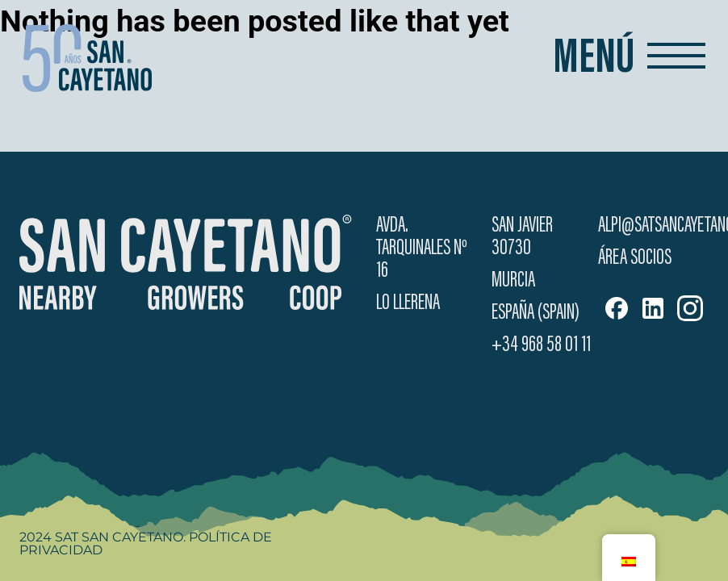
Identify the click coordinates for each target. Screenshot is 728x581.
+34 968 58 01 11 (541, 345)
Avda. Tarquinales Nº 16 (422, 249)
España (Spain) (536, 313)
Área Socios (635, 258)
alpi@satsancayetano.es (653, 226)
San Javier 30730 (522, 237)
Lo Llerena (408, 303)
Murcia (513, 281)
